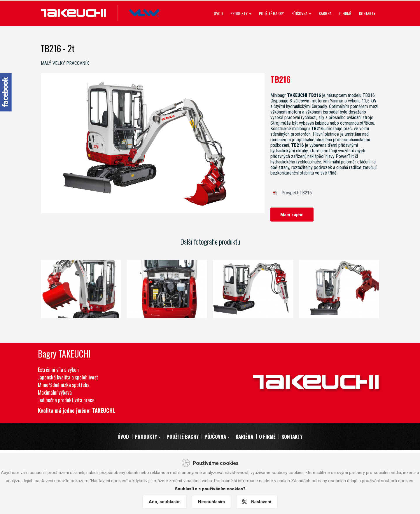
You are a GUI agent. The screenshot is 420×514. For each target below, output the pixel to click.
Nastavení (261, 502)
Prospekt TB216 (297, 193)
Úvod (218, 13)
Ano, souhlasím (165, 502)
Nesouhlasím (211, 502)
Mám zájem (292, 215)
